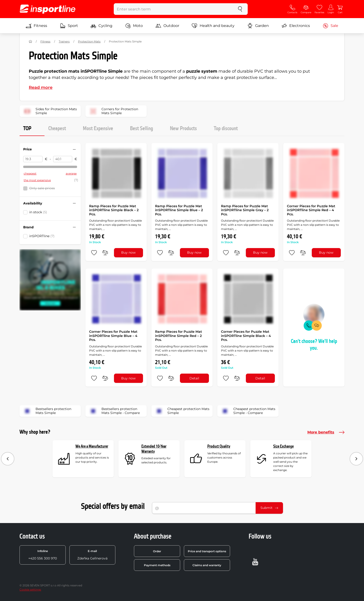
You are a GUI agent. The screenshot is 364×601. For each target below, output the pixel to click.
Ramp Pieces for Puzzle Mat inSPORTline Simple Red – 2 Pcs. (179, 336)
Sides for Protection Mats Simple (50, 111)
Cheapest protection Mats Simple (182, 411)
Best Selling (141, 129)
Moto (134, 26)
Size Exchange (283, 446)
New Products (183, 129)
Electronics (296, 26)
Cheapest (57, 129)
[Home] (30, 42)
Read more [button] (41, 87)
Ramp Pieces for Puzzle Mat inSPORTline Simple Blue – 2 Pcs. (179, 210)
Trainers (64, 41)
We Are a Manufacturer (92, 446)
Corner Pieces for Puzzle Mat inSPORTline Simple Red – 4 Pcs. (311, 210)
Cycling (101, 26)
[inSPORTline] (48, 9)
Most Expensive (98, 129)
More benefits (326, 432)
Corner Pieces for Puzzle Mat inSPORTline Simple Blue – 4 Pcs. (113, 336)
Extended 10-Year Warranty (154, 449)
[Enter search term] (173, 9)
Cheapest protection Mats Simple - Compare (248, 411)
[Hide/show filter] (74, 149)
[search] (240, 9)
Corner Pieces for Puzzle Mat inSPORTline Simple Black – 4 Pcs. (246, 336)
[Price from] (33, 159)
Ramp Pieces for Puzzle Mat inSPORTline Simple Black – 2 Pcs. (114, 210)
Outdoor (167, 26)
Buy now (128, 252)
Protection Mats (89, 41)
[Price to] (63, 159)
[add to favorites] (94, 253)
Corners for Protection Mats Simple (113, 111)
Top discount (226, 129)
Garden (258, 26)
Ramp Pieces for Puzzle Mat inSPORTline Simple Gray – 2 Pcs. (245, 210)
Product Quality (219, 446)
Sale (330, 26)
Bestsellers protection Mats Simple (47, 411)
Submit (269, 508)
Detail (194, 378)
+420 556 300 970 (43, 555)
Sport (69, 26)
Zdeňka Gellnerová (92, 555)
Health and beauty (213, 26)
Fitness (36, 26)
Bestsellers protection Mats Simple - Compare (114, 411)
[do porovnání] (105, 253)
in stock (38, 212)
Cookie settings (30, 590)
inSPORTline (42, 236)
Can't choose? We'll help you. (314, 345)
